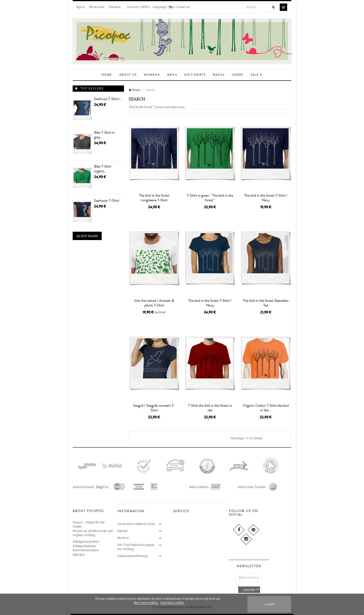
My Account (97, 7)
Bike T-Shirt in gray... (104, 135)
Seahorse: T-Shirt (107, 201)
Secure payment (184, 538)
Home (134, 90)
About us (123, 538)
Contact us (183, 7)
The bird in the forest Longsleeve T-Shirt (154, 198)
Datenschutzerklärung (132, 556)
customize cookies (172, 602)
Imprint (122, 531)
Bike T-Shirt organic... (103, 169)
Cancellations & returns (189, 531)
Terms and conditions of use (136, 524)
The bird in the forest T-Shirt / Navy (266, 198)
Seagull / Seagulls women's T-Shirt (154, 408)
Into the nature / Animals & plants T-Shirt (154, 303)
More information (146, 602)
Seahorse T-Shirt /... (109, 99)
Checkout (114, 7)
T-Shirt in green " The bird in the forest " (210, 198)
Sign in (81, 7)
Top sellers (92, 88)
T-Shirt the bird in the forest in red (210, 408)
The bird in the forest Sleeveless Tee (266, 303)
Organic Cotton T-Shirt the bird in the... (266, 408)
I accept (269, 604)
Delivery (179, 545)
